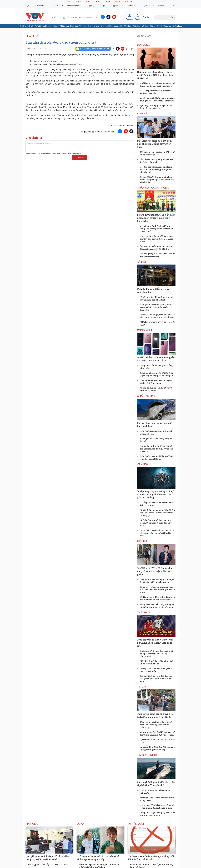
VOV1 (68, 2)
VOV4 (98, 2)
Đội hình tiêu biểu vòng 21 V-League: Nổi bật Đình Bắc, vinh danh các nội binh (156, 679)
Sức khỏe (128, 26)
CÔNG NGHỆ (145, 330)
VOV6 (118, 2)
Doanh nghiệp (106, 26)
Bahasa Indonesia (74, 6)
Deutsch (55, 6)
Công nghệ (118, 26)
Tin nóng (32, 824)
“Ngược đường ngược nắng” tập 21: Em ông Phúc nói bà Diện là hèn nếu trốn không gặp (157, 513)
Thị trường (64, 26)
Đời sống (137, 26)
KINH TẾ (142, 113)
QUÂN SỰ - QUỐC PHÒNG (153, 188)
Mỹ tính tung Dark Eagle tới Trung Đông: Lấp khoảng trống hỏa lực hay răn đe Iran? (156, 229)
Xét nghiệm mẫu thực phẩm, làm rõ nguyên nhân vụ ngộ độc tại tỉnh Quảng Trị (156, 307)
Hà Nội (54, 17)
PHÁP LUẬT (33, 36)
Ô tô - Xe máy (94, 26)
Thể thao (83, 26)
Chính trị (23, 26)
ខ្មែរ (104, 6)
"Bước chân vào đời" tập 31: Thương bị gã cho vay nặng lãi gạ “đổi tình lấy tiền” (157, 533)
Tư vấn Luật (136, 824)
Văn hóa (145, 26)
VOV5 (108, 2)
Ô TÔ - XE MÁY (146, 396)
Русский (146, 6)
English (146, 17)
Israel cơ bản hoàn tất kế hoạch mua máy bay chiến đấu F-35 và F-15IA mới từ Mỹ (157, 239)
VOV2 (78, 2)
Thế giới (38, 26)
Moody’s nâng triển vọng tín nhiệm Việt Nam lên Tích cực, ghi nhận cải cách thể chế (156, 170)
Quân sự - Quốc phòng (173, 26)
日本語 (92, 6)
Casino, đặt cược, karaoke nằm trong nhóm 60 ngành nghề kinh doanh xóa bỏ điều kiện (157, 180)
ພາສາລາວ (131, 6)
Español (161, 6)
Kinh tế (56, 26)
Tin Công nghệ (147, 755)
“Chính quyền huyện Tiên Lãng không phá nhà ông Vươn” (56, 64)
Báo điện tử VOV (144, 36)
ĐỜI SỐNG (144, 45)
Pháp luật (74, 26)
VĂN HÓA (143, 464)
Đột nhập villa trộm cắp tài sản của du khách (48, 865)
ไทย (174, 6)
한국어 (116, 6)
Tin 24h (142, 687)
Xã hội (31, 26)
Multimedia (47, 26)
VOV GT (129, 2)
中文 (27, 6)
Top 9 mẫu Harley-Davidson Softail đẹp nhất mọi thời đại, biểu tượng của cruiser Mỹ (156, 449)
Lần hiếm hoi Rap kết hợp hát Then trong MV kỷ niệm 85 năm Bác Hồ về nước (156, 523)
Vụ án (81, 824)
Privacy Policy (60, 153)
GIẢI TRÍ (142, 541)
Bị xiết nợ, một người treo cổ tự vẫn (47, 61)
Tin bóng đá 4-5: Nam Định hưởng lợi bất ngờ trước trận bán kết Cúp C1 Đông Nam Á (156, 654)
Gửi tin (80, 157)
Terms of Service (73, 153)
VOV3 (88, 2)
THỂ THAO (143, 612)
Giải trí (153, 26)
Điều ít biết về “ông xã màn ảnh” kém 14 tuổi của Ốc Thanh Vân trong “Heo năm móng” (158, 590)
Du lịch (160, 26)
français (40, 6)
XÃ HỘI (141, 262)
